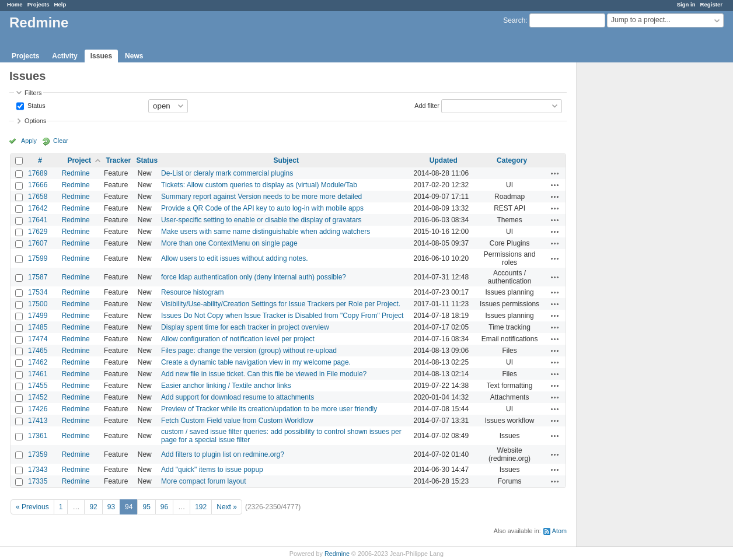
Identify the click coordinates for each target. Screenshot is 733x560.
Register (711, 4)
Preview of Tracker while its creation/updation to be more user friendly (269, 409)
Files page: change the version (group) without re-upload (249, 351)
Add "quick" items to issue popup (212, 470)
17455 (38, 386)
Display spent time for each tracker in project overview (245, 327)
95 (146, 507)
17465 (38, 351)
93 (111, 507)
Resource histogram (192, 292)
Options (35, 121)
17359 (38, 454)
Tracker (118, 160)
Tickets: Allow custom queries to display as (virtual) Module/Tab (259, 185)
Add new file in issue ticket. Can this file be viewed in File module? (264, 374)
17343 (38, 470)
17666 (38, 185)
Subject (286, 160)
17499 (38, 316)
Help (60, 4)
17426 (38, 409)
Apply (29, 141)
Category (512, 160)
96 (164, 507)
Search (514, 20)
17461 (38, 374)
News (134, 56)
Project (79, 160)
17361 (38, 436)
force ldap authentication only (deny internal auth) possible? (254, 277)
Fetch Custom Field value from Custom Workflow (237, 421)
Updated (444, 160)
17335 (38, 481)
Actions (555, 173)
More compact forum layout (203, 481)
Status (36, 105)
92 (93, 507)
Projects (39, 4)
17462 (38, 362)
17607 (38, 243)
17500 (38, 304)
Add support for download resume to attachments (238, 397)
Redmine (76, 173)
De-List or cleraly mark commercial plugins (227, 173)
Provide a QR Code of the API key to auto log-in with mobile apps (262, 208)
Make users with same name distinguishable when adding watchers (266, 232)
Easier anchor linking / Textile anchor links (226, 386)
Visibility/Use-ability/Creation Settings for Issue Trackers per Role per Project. (281, 304)
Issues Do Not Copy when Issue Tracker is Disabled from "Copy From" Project (282, 316)
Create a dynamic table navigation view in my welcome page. (256, 362)
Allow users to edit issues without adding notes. (234, 258)
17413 (38, 421)
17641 (38, 220)
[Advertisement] (635, 246)
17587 (38, 277)
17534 (38, 292)
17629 (38, 232)
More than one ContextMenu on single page (229, 243)
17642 (38, 208)
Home (15, 4)
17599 (38, 258)
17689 (38, 173)
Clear (61, 141)
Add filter (427, 105)
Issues (101, 56)
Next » (227, 507)
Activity (64, 56)
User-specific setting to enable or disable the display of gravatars (261, 220)
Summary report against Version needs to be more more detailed (261, 197)
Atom (559, 531)
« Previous (32, 507)
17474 (38, 339)
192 (201, 507)
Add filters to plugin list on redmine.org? (223, 454)
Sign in (686, 4)
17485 (38, 327)
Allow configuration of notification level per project (238, 339)
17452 (38, 397)
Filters (33, 93)
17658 (38, 197)
